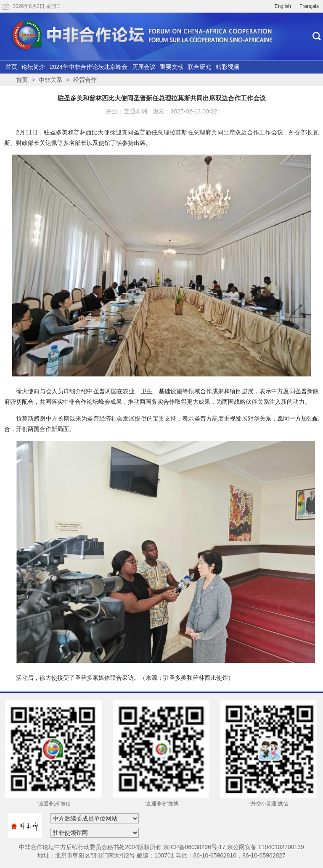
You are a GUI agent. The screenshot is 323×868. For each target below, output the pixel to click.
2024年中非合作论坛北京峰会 (89, 67)
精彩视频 (228, 67)
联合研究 (199, 67)
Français (309, 6)
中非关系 (50, 80)
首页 (11, 67)
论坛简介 (33, 67)
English (283, 6)
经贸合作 (85, 80)
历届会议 (144, 67)
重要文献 (172, 67)
